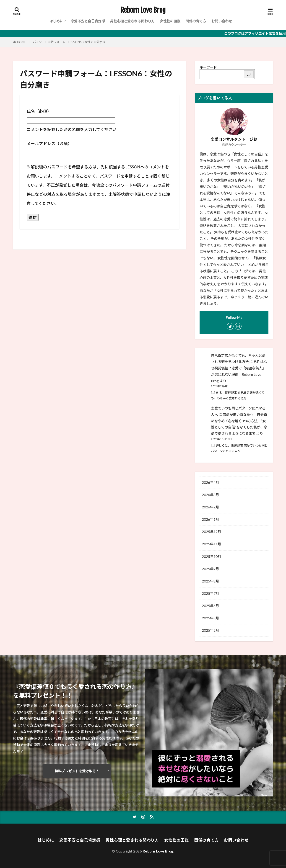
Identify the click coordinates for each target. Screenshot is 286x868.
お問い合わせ (222, 21)
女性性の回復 (170, 21)
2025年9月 (210, 569)
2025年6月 (210, 606)
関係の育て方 (196, 21)
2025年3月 (210, 618)
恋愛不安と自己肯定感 (88, 21)
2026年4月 (210, 482)
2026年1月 (210, 519)
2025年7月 (210, 593)
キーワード (208, 67)
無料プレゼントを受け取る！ (77, 771)
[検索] (249, 74)
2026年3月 (210, 495)
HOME (22, 42)
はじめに (56, 21)
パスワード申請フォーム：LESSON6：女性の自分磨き (69, 42)
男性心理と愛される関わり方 (132, 21)
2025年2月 (210, 630)
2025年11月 (211, 544)
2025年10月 (211, 556)
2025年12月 (211, 532)
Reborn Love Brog (143, 10)
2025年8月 (210, 581)
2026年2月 (210, 507)
